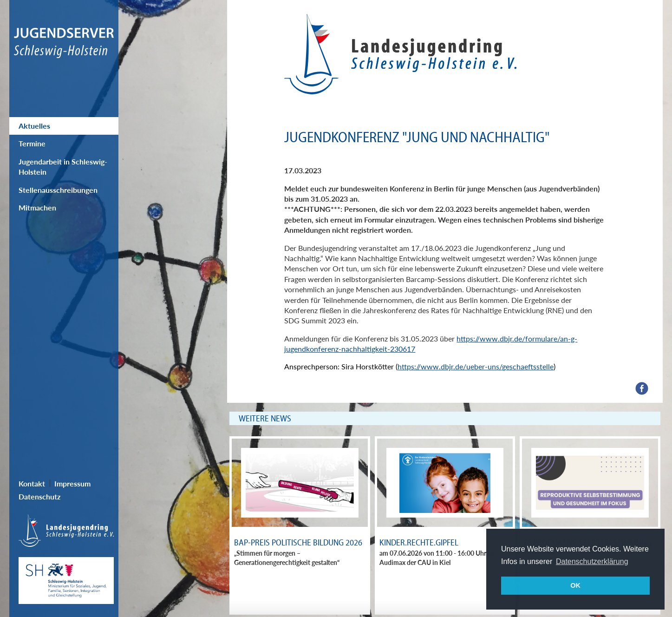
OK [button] (575, 585)
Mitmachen (37, 207)
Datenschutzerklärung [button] (592, 561)
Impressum (72, 483)
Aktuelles (34, 126)
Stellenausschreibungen (58, 190)
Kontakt (32, 483)
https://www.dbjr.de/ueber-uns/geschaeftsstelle (476, 366)
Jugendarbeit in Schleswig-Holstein (63, 167)
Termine (32, 143)
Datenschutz (39, 496)
